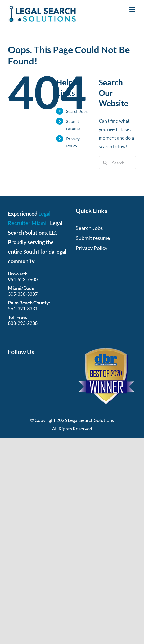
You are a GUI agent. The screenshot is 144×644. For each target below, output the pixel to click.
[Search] (105, 163)
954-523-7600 (23, 279)
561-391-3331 (23, 308)
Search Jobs (77, 111)
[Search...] (117, 163)
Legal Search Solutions (91, 420)
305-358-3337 (23, 294)
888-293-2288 (23, 323)
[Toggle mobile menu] (133, 9)
